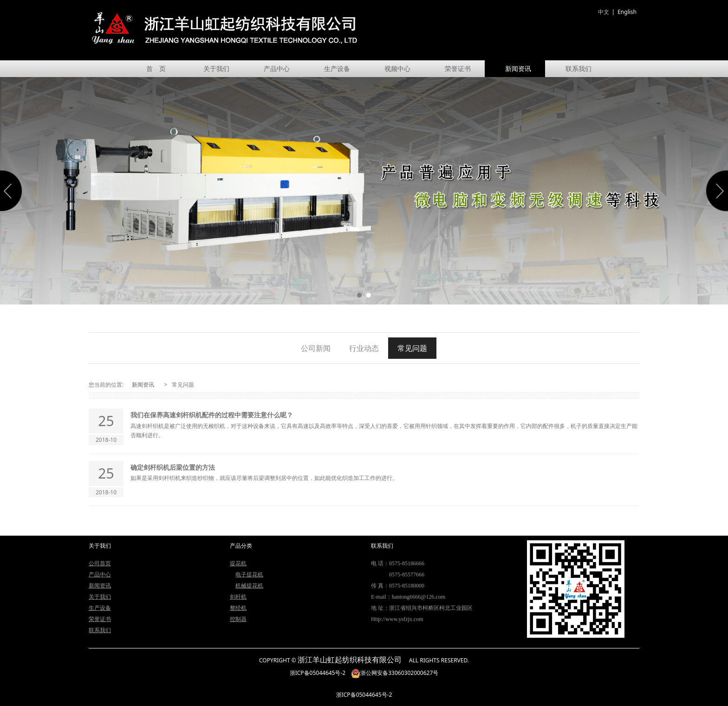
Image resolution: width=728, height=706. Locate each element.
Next (715, 191)
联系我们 (578, 68)
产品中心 (277, 68)
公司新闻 (316, 348)
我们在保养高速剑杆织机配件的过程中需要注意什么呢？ (212, 415)
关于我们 (216, 68)
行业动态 (364, 348)
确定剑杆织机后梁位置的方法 (173, 467)
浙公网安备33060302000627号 (395, 673)
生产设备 (337, 68)
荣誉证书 (458, 68)
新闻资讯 (518, 68)
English (627, 12)
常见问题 (412, 348)
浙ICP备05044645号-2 (318, 673)
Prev (13, 191)
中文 (604, 12)
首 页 (156, 68)
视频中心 (397, 68)
